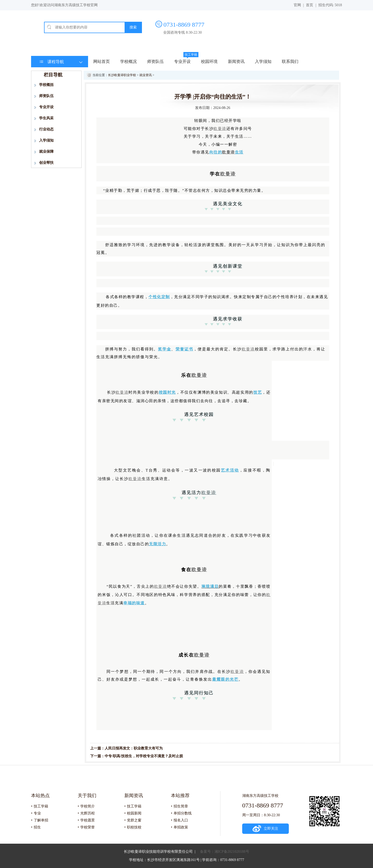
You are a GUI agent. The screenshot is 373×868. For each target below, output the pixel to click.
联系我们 (290, 61)
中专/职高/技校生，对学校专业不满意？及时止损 (144, 756)
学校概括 (46, 85)
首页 (310, 5)
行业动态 (46, 129)
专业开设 (182, 61)
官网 (297, 5)
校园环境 (209, 61)
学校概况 (128, 61)
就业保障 (46, 152)
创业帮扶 (46, 163)
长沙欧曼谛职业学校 (122, 75)
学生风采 (46, 118)
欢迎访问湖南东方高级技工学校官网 (69, 5)
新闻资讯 (236, 61)
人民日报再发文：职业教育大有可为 (134, 748)
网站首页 (102, 61)
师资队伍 (155, 61)
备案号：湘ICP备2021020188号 (225, 852)
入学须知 (263, 61)
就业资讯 (146, 75)
